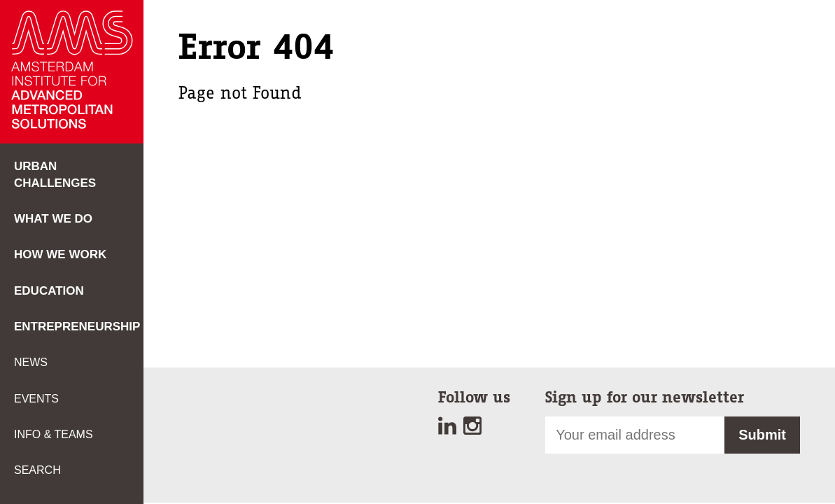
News (31, 362)
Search (37, 470)
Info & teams (54, 434)
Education (49, 291)
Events (36, 399)
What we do (53, 219)
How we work (60, 254)
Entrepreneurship (77, 327)
